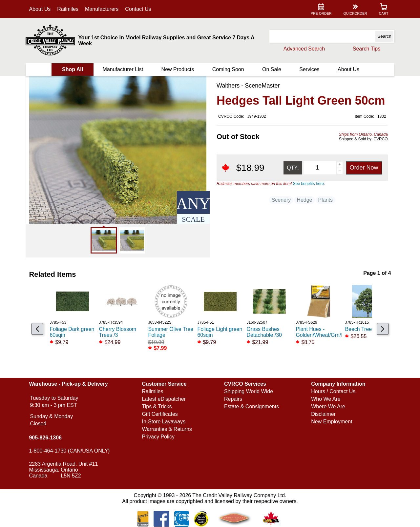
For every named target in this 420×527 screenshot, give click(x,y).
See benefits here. (309, 184)
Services (309, 69)
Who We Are (326, 399)
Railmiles (68, 9)
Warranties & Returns (167, 429)
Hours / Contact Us (333, 391)
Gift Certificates (160, 414)
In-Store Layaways (164, 422)
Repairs (233, 399)
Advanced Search (304, 49)
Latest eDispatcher (164, 399)
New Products (178, 69)
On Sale (272, 69)
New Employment (332, 422)
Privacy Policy (158, 437)
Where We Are (328, 406)
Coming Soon (228, 69)
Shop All (73, 69)
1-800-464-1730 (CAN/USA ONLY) (70, 451)
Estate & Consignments (252, 406)
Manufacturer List (123, 69)
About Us (40, 9)
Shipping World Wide (249, 391)
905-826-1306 (46, 438)
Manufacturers (102, 9)
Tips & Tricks (157, 406)
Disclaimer (323, 414)
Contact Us (138, 9)
